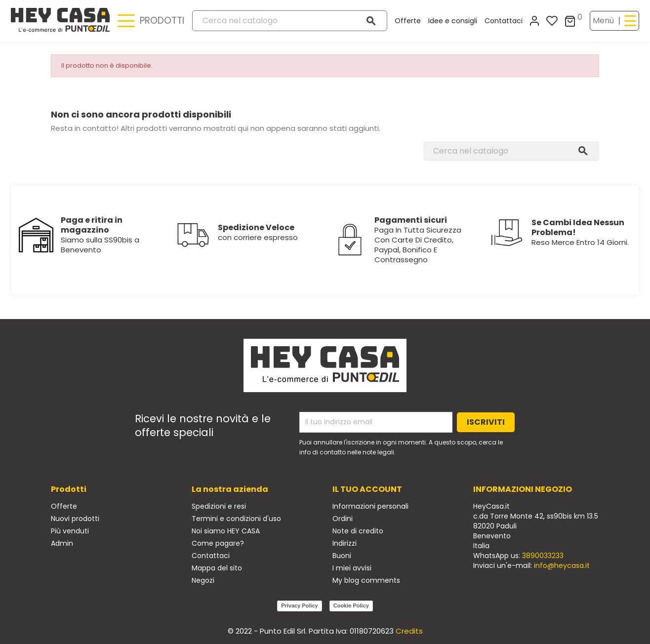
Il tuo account (367, 489)
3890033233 (543, 556)
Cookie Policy (351, 605)
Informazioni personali (370, 506)
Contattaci (504, 21)
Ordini (343, 519)
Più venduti (70, 531)
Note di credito (358, 531)
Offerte (408, 21)
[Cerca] (290, 21)
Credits (409, 631)
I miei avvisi (352, 568)
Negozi (203, 580)
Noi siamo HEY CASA (226, 531)
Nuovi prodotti (75, 519)
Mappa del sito (217, 568)
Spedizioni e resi (219, 506)
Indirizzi (345, 543)
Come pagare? (218, 543)
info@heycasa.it (562, 565)
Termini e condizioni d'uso (236, 519)
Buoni (342, 556)
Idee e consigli (453, 21)
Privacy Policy (300, 605)
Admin (62, 543)
